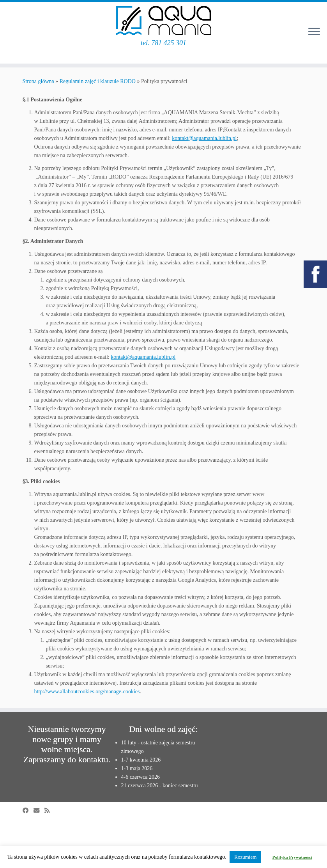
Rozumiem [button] (245, 857)
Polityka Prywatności (292, 857)
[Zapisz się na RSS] (49, 810)
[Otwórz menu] (314, 32)
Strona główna (38, 81)
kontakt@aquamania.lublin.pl (204, 138)
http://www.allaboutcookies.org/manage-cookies (87, 692)
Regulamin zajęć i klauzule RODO (98, 81)
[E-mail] (39, 810)
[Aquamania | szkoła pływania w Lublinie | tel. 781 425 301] (163, 20)
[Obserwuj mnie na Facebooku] (28, 810)
